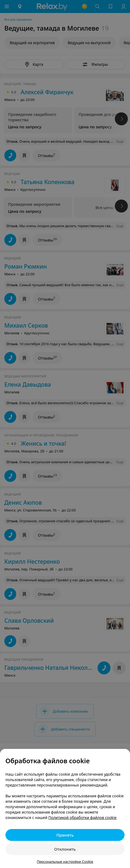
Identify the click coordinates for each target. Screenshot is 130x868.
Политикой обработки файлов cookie (83, 818)
